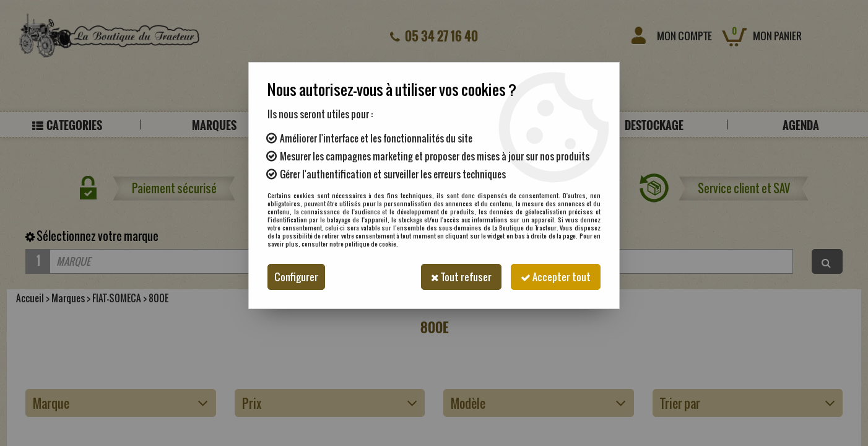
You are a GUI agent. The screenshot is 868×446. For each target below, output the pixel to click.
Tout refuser (461, 277)
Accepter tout (556, 277)
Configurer (296, 277)
